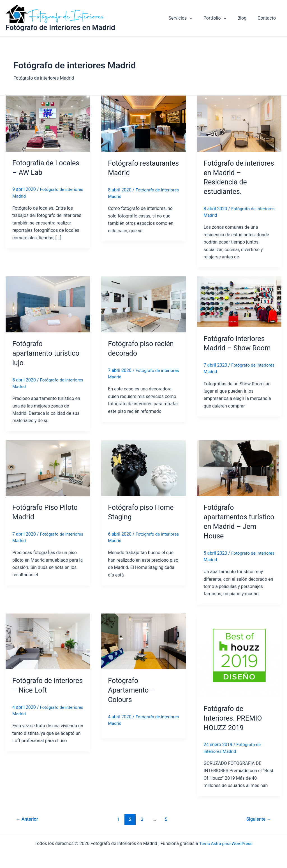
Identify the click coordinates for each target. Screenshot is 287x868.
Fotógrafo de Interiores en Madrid (60, 27)
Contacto (268, 18)
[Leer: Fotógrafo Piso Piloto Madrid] (48, 468)
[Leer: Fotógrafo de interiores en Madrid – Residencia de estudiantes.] (239, 123)
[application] (197, 18)
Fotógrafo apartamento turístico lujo (47, 353)
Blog (245, 18)
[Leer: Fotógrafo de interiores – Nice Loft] (48, 641)
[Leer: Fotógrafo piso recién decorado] (143, 304)
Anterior (28, 819)
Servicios (188, 18)
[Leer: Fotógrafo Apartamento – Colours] (143, 641)
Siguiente (258, 819)
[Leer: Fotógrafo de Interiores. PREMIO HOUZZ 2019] (239, 655)
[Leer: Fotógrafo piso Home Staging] (143, 468)
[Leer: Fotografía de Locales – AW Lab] (48, 123)
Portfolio (220, 18)
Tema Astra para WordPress (226, 843)
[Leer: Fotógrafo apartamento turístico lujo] (48, 304)
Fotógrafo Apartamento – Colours (132, 690)
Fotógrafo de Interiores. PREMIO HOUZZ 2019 (234, 718)
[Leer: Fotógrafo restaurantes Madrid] (143, 123)
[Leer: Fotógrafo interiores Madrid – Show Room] (239, 301)
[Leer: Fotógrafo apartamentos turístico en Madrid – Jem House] (239, 468)
